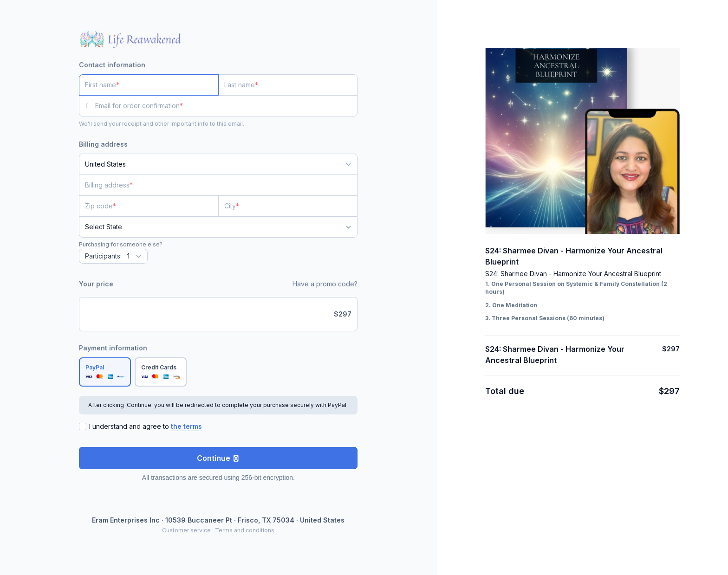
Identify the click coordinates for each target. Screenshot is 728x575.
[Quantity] (113, 256)
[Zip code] (149, 206)
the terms (186, 426)
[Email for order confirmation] (226, 106)
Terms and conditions (245, 530)
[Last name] (288, 85)
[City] (288, 206)
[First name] (149, 85)
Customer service (186, 530)
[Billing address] (213, 185)
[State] (218, 227)
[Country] (218, 164)
